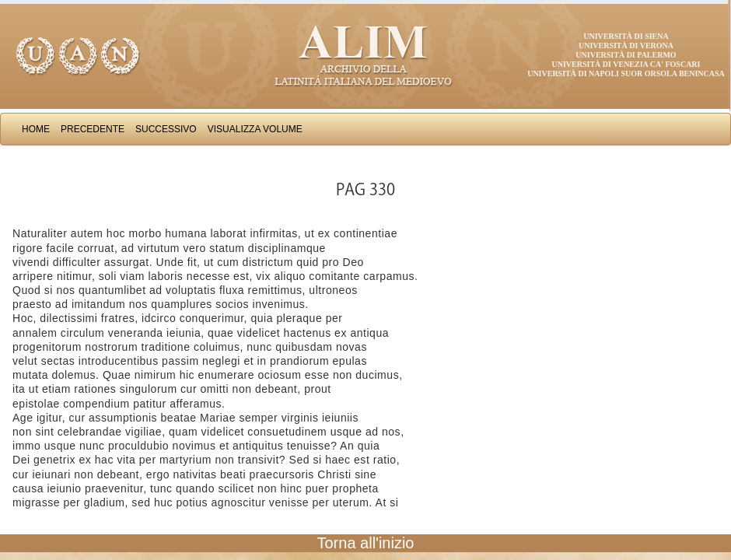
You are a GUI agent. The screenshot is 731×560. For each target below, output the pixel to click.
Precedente (93, 129)
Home (36, 129)
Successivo (166, 129)
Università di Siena (626, 36)
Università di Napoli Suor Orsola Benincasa (626, 73)
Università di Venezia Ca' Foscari (626, 64)
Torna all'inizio (366, 543)
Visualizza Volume (255, 129)
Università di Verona (626, 45)
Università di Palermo (626, 55)
